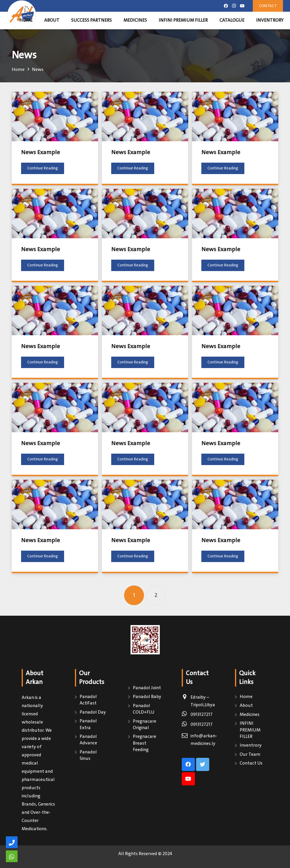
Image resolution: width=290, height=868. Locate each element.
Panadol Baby (147, 697)
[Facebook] (226, 6)
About (246, 706)
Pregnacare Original (145, 725)
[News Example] (55, 116)
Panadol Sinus (88, 755)
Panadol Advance (88, 740)
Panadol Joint (147, 688)
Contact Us (251, 763)
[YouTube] (242, 6)
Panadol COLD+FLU (144, 709)
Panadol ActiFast (88, 700)
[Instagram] (234, 6)
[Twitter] (203, 764)
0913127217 (201, 715)
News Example (41, 153)
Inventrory (251, 745)
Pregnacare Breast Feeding (145, 743)
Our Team (250, 754)
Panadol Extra (88, 724)
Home (246, 697)
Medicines (250, 715)
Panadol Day (93, 712)
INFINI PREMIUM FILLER (250, 730)
